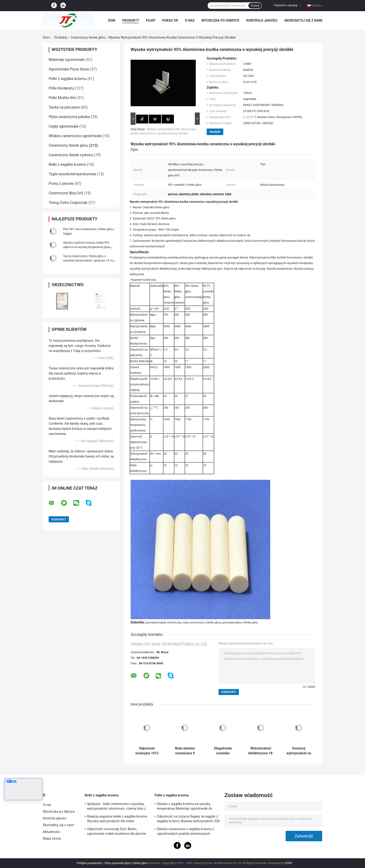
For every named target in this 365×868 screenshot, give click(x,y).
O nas (190, 20)
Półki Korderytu (61, 88)
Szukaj (255, 6)
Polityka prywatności (89, 863)
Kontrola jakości (262, 20)
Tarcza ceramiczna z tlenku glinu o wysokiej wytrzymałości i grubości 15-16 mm (88, 261)
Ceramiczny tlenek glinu (88, 37)
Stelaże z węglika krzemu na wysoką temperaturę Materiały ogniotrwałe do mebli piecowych (185, 807)
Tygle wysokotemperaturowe (72, 174)
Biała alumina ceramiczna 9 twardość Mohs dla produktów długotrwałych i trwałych (185, 751)
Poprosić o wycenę (286, 5)
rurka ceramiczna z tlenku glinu (202, 623)
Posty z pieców (61, 184)
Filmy (151, 20)
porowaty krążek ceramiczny (163, 623)
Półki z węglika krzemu (68, 79)
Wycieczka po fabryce (220, 20)
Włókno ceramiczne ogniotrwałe (75, 136)
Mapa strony (52, 838)
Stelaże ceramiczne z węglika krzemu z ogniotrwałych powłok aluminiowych (186, 831)
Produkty (131, 20)
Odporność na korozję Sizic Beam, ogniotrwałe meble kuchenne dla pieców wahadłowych (117, 832)
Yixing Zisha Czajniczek (68, 203)
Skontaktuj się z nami (303, 20)
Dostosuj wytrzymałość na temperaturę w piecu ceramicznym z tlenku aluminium (299, 751)
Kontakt (215, 132)
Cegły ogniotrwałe (64, 126)
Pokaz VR (170, 20)
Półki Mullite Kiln (62, 98)
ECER (289, 863)
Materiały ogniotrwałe (67, 60)
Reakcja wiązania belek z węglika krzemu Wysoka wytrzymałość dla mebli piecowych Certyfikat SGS (117, 819)
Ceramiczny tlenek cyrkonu (71, 155)
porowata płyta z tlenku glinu (240, 623)
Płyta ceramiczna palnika (69, 117)
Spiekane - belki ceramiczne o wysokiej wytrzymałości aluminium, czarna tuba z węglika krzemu (116, 807)
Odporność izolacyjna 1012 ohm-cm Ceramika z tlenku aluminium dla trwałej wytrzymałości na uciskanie (147, 751)
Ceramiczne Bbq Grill (66, 193)
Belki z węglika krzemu (67, 164)
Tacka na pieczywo (64, 107)
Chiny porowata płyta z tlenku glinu (126, 863)
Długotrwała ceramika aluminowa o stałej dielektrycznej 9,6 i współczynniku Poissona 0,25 (223, 751)
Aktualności (51, 832)
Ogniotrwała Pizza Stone (69, 69)
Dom (112, 20)
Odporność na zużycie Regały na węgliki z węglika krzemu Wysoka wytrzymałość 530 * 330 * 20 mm (188, 819)
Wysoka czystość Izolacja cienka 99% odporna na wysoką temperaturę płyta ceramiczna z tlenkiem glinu (86, 247)
